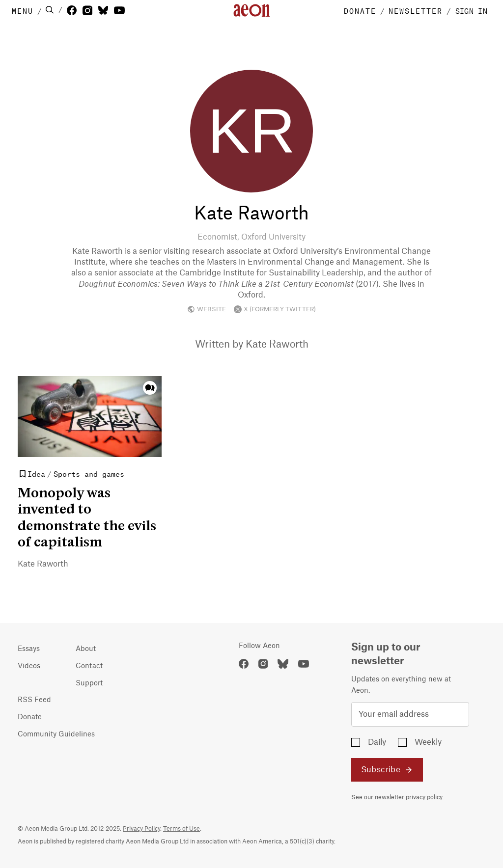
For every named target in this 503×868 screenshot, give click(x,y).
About (86, 649)
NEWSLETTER (416, 10)
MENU (23, 10)
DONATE (360, 10)
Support (89, 683)
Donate (30, 717)
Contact (89, 666)
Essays (29, 649)
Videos (29, 666)
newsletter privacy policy (408, 797)
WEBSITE (207, 309)
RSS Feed (34, 700)
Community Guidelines (56, 734)
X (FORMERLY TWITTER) (275, 309)
